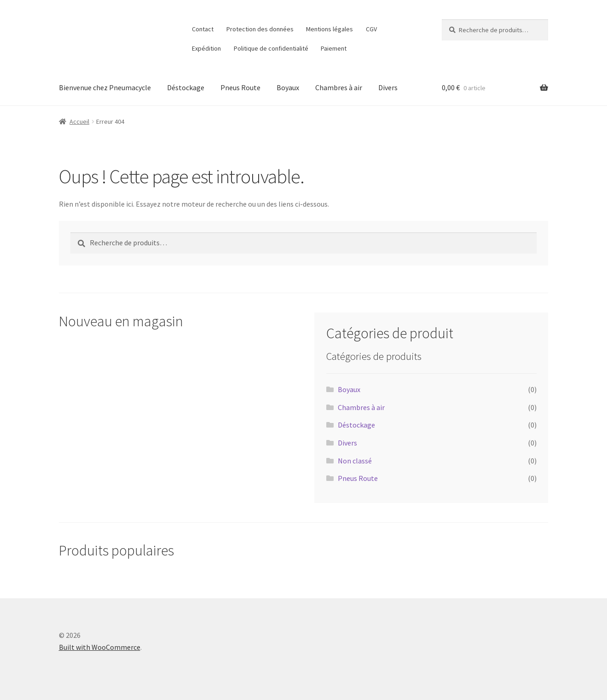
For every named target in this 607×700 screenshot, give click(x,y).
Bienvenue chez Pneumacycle (105, 87)
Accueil (79, 121)
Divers (388, 87)
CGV (371, 29)
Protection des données (260, 29)
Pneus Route (240, 87)
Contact (203, 29)
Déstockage (186, 87)
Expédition (206, 48)
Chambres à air (339, 87)
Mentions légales (330, 29)
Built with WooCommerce (100, 647)
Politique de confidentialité (271, 48)
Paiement (334, 48)
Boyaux (288, 87)
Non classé (355, 461)
